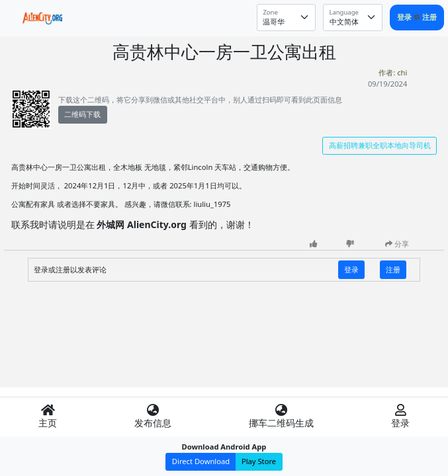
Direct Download (201, 461)
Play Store (259, 461)
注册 (429, 17)
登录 (405, 17)
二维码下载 (82, 114)
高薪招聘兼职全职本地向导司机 (380, 145)
